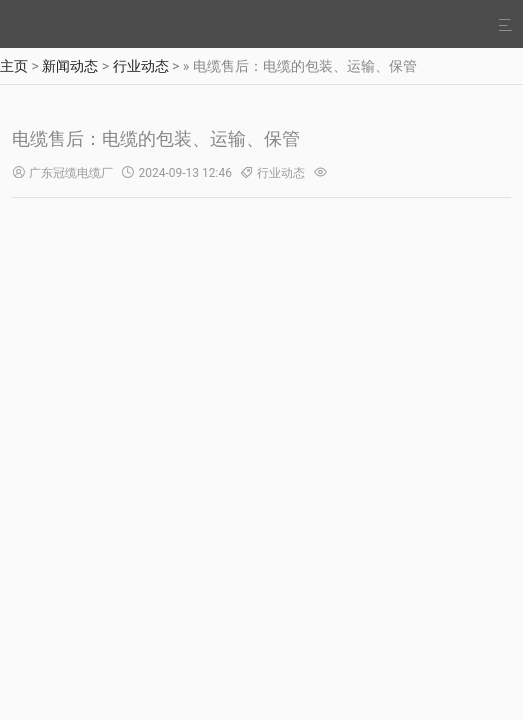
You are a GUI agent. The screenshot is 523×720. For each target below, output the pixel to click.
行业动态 (141, 66)
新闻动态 (70, 66)
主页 (14, 66)
